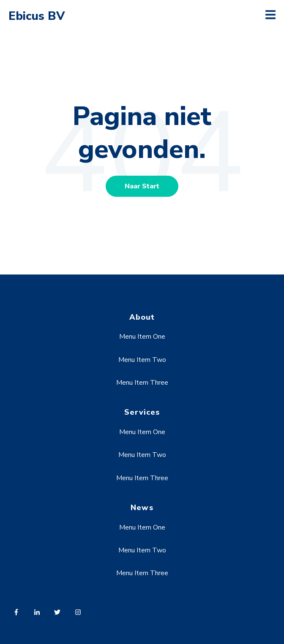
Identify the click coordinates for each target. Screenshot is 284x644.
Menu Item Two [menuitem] (142, 360)
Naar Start (142, 186)
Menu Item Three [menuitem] (142, 383)
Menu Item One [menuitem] (142, 337)
